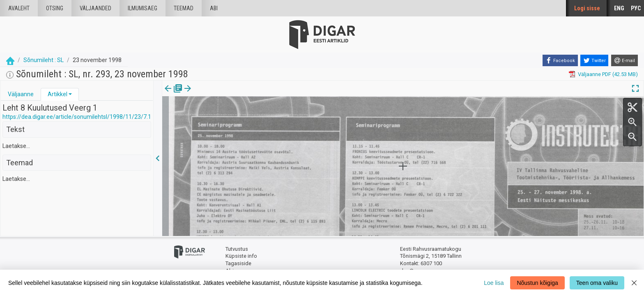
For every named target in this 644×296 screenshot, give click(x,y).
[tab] (21, 94)
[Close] (634, 283)
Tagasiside (238, 263)
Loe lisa (494, 283)
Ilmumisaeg (143, 8)
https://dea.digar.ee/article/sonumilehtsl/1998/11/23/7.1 (77, 117)
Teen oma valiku (597, 283)
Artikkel (57, 94)
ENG (619, 8)
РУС (636, 8)
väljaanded (95, 8)
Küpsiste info (241, 256)
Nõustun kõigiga (537, 283)
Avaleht (19, 8)
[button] (70, 94)
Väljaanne (21, 94)
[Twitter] (594, 60)
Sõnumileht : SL (44, 60)
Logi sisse (587, 8)
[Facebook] (560, 60)
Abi (214, 8)
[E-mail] (624, 60)
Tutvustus (237, 249)
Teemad (184, 8)
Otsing (55, 8)
